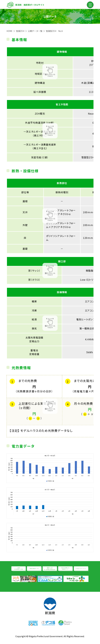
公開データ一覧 (35, 31)
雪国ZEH (20, 31)
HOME (9, 31)
